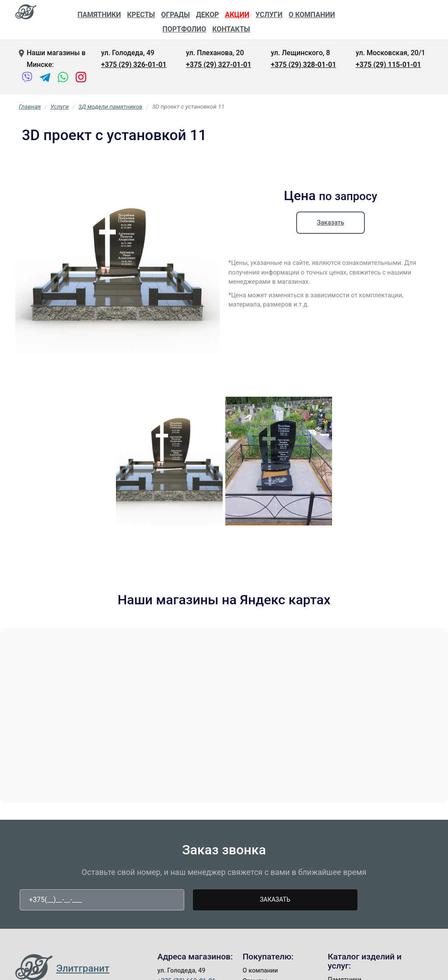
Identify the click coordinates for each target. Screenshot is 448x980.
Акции (237, 15)
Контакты (231, 29)
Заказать (330, 223)
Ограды (175, 15)
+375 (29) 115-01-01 (388, 65)
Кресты (141, 15)
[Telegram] (45, 79)
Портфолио (184, 29)
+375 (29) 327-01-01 (219, 65)
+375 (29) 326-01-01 (134, 65)
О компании (312, 15)
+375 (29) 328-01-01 (303, 65)
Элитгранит (83, 968)
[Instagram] (81, 79)
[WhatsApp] (63, 79)
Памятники (99, 15)
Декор (207, 15)
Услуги (269, 15)
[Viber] (27, 79)
